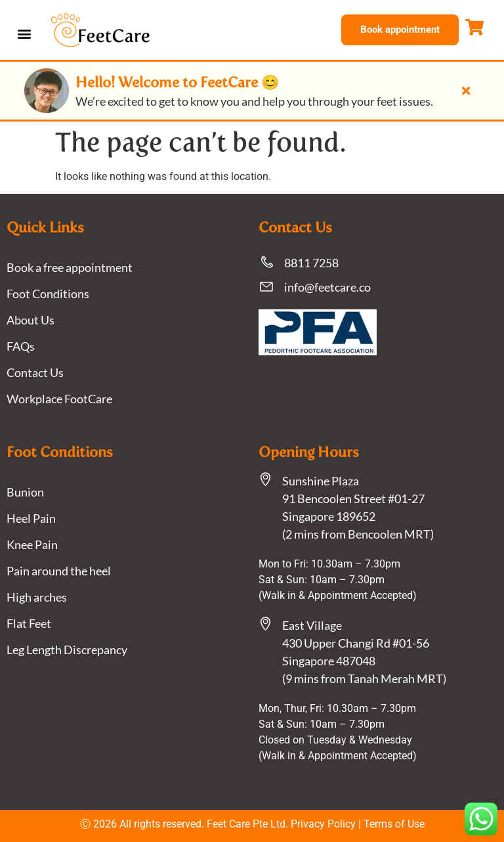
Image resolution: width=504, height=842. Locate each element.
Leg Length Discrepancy (67, 650)
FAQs (21, 346)
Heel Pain (31, 518)
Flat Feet (29, 623)
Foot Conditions (48, 294)
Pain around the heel (59, 571)
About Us (31, 320)
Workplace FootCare (59, 399)
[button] (24, 33)
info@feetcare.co (327, 287)
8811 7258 (311, 263)
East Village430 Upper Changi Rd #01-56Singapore (356, 643)
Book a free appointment (70, 267)
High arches (37, 597)
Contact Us (35, 372)
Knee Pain (32, 544)
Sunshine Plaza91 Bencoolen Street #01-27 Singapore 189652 (353, 499)
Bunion (25, 492)
